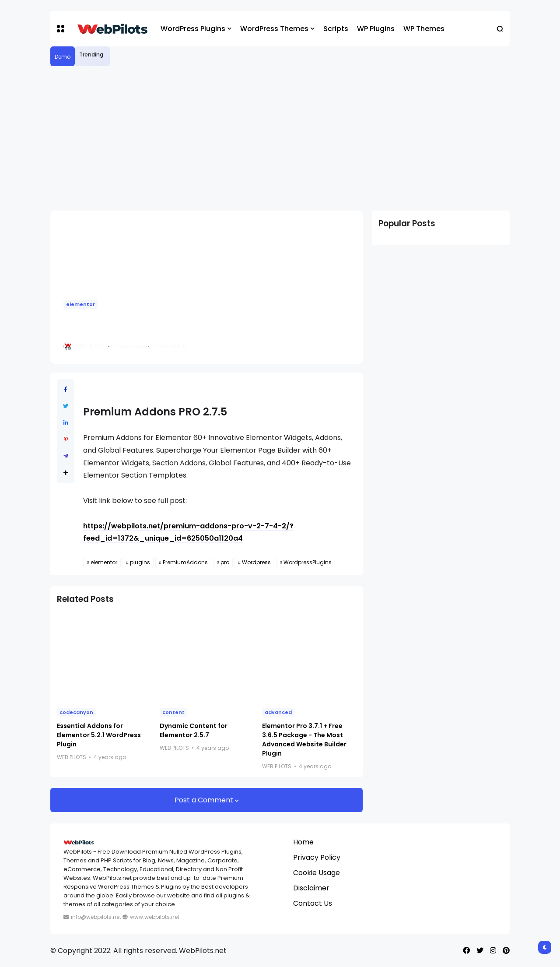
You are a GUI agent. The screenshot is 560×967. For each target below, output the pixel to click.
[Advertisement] (280, 138)
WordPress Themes (274, 29)
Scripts (336, 29)
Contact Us (313, 903)
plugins (140, 562)
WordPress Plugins (193, 29)
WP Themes (424, 29)
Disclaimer (311, 888)
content (173, 712)
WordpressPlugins (308, 562)
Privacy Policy (317, 857)
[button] (61, 29)
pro (225, 562)
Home (303, 842)
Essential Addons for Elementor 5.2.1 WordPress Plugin (99, 735)
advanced (278, 712)
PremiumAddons (185, 562)
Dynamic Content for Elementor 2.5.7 (194, 730)
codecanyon (76, 712)
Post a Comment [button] (205, 800)
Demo (63, 57)
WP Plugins (376, 29)
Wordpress (256, 562)
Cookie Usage (317, 873)
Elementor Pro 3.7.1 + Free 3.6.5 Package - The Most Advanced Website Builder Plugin (304, 740)
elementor (80, 304)
